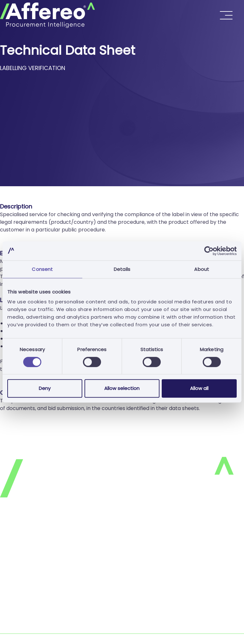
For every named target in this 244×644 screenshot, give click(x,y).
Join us (8, 589)
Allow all (199, 388)
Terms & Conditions (24, 564)
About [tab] (202, 269)
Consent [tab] (42, 269)
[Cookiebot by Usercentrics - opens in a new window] (209, 251)
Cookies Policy (18, 551)
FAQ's (7, 577)
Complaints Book (21, 630)
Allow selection (122, 388)
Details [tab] (122, 269)
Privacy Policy (17, 538)
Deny (45, 388)
